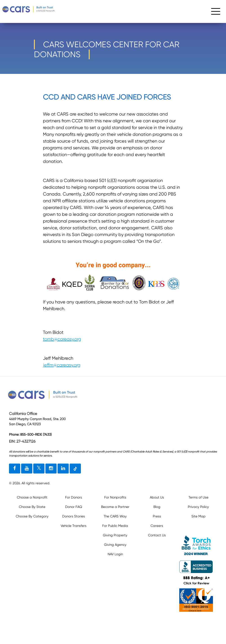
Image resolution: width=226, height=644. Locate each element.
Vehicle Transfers (74, 526)
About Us (157, 497)
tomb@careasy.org (62, 339)
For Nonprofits (115, 497)
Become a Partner (115, 507)
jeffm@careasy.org (62, 365)
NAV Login (115, 554)
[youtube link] (27, 469)
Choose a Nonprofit (32, 497)
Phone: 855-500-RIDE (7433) (30, 435)
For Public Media (115, 526)
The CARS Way (115, 516)
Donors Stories (74, 516)
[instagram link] (51, 469)
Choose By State (32, 507)
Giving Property (115, 535)
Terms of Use (198, 497)
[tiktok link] (75, 469)
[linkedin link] (63, 469)
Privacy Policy (198, 507)
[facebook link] (15, 469)
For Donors (74, 497)
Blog (157, 507)
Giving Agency (115, 545)
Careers (157, 526)
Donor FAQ (74, 507)
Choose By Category (32, 516)
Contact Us (157, 535)
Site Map (198, 516)
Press (157, 516)
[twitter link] (39, 469)
